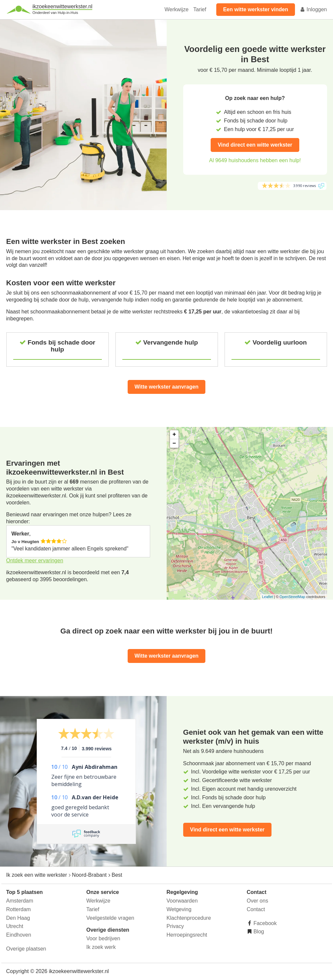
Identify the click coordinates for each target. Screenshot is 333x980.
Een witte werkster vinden (256, 9)
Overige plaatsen (26, 949)
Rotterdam (19, 909)
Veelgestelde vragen (110, 918)
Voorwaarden (182, 901)
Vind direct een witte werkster (255, 145)
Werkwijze (177, 9)
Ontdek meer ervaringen (35, 560)
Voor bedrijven (103, 938)
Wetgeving (179, 909)
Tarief (200, 9)
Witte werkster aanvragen (167, 387)
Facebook (264, 923)
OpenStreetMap (292, 597)
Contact (256, 909)
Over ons (257, 901)
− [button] (174, 443)
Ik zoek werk (101, 947)
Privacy (175, 926)
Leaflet (267, 597)
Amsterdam (20, 901)
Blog (258, 932)
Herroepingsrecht (187, 935)
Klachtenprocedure (189, 918)
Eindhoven (19, 935)
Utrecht (15, 926)
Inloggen (313, 9)
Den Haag (18, 918)
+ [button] (174, 435)
